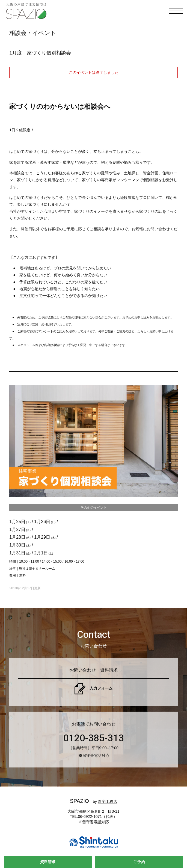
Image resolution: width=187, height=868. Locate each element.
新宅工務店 (108, 802)
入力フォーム (101, 688)
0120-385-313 (94, 738)
